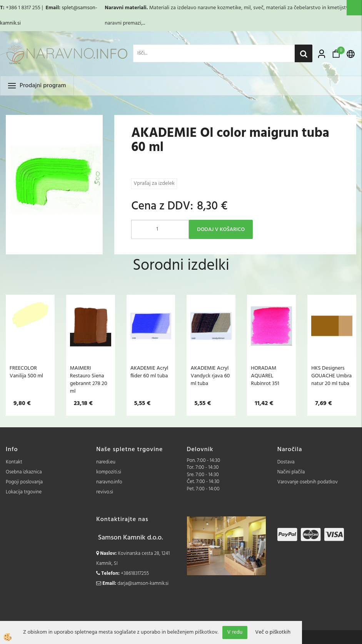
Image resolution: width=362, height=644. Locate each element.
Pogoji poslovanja (24, 482)
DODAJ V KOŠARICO (221, 230)
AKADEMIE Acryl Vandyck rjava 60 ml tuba (210, 376)
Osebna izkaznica (24, 472)
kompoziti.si (109, 472)
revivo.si (105, 492)
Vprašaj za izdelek (154, 183)
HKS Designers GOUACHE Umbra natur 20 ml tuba (331, 376)
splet (67, 8)
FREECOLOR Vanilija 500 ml (26, 372)
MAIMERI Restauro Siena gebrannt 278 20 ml (89, 380)
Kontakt (14, 462)
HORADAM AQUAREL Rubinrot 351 (265, 376)
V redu (235, 632)
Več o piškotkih (273, 632)
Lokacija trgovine (24, 492)
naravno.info (109, 482)
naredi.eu (106, 462)
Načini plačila (291, 472)
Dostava (286, 462)
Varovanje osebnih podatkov (308, 482)
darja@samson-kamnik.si (143, 583)
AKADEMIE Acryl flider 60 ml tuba (149, 372)
